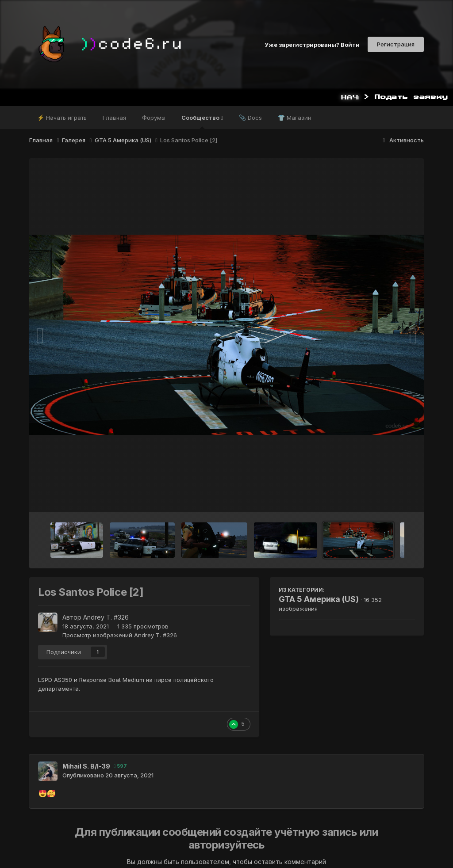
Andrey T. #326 (106, 617)
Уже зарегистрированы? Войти (312, 44)
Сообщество (202, 122)
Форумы (154, 118)
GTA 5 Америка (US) (319, 599)
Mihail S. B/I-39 (86, 766)
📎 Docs (250, 118)
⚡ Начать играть (62, 118)
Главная (114, 118)
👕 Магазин (294, 118)
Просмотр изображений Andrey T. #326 (120, 635)
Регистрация (396, 44)
